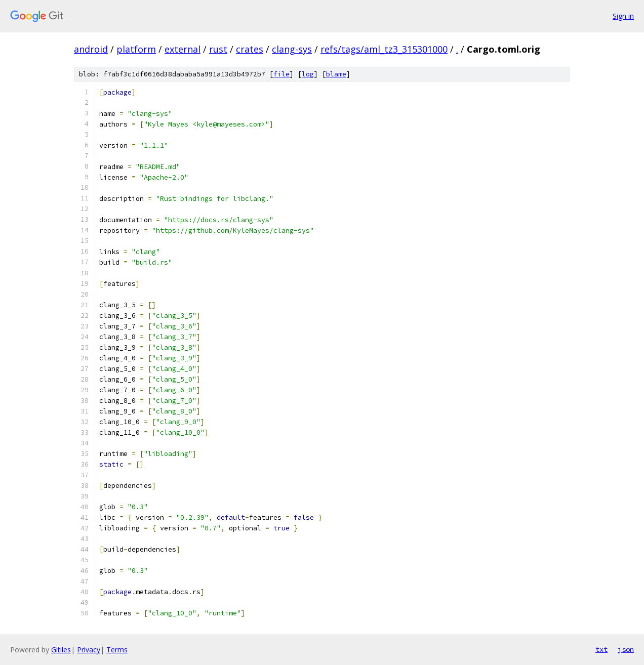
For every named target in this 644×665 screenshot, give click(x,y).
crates (250, 49)
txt (601, 649)
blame (336, 74)
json (626, 649)
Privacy (89, 650)
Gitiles (61, 650)
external (183, 49)
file (281, 74)
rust (218, 49)
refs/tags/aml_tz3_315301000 (384, 49)
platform (136, 49)
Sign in (623, 16)
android (91, 49)
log (308, 74)
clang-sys (292, 49)
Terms (117, 650)
